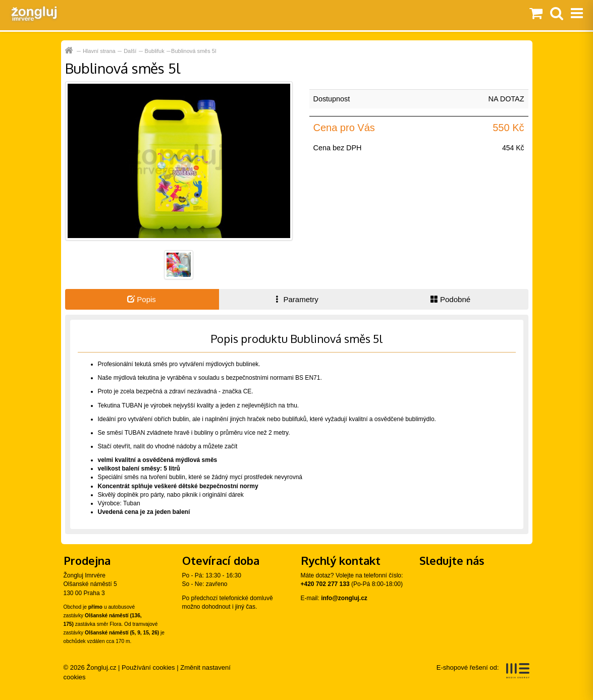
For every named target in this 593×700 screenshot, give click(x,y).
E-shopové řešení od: (483, 671)
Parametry (296, 299)
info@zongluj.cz (344, 598)
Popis (142, 299)
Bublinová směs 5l (194, 51)
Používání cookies (148, 667)
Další (130, 51)
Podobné (450, 299)
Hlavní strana (99, 51)
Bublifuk (155, 51)
